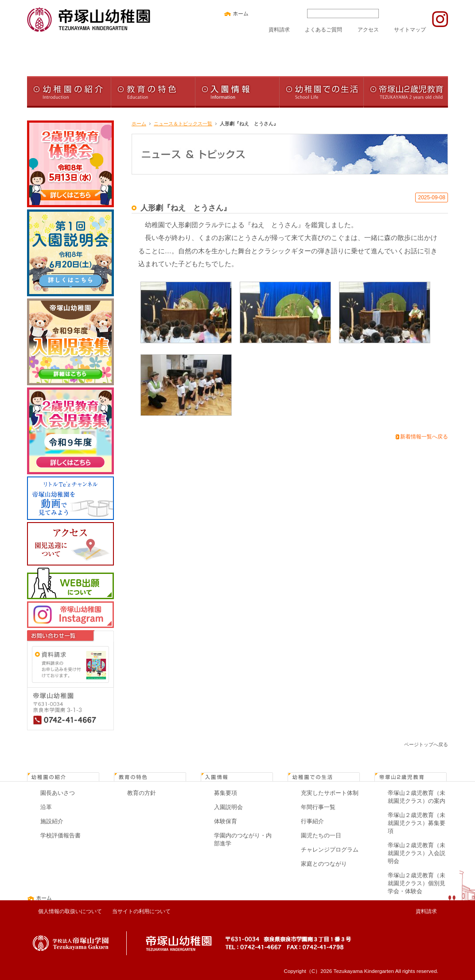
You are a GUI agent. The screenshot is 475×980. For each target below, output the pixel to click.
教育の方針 (142, 793)
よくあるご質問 (323, 29)
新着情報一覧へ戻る (424, 437)
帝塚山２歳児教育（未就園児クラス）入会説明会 (417, 853)
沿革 (46, 807)
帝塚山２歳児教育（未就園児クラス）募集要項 (417, 823)
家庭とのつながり (324, 864)
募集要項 (226, 793)
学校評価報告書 (60, 835)
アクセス (368, 29)
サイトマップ (410, 29)
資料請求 (279, 29)
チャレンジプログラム (330, 850)
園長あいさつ (58, 793)
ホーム (139, 124)
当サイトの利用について (141, 911)
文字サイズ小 (264, 14)
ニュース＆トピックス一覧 (183, 124)
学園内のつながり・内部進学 (243, 839)
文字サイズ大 (291, 14)
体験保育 (226, 821)
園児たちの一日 (321, 835)
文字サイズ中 (277, 14)
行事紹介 (312, 821)
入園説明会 (228, 807)
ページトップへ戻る (426, 744)
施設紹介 (52, 821)
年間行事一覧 (318, 807)
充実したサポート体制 (330, 793)
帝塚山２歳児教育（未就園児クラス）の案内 (417, 797)
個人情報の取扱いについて (70, 911)
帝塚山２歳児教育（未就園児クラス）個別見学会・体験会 (417, 883)
